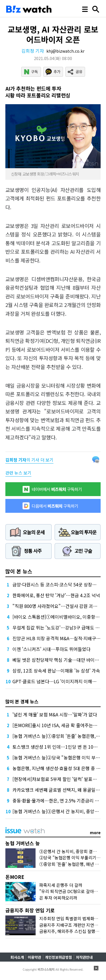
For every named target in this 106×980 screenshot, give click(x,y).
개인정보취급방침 (59, 957)
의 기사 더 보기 (29, 460)
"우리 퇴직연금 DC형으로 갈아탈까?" (73, 891)
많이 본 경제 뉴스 (22, 701)
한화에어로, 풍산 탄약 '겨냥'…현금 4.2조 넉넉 (56, 595)
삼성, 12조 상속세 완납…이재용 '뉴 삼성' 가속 (56, 671)
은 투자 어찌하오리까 (58, 898)
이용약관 (34, 957)
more (95, 832)
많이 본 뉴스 (19, 571)
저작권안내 (84, 957)
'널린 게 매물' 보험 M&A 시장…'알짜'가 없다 (55, 714)
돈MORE (15, 877)
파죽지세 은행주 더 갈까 (61, 885)
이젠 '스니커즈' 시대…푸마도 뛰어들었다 (51, 649)
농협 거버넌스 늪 (23, 843)
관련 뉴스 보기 (18, 473)
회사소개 (17, 957)
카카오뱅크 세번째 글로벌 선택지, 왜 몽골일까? (57, 790)
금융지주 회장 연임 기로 (30, 910)
